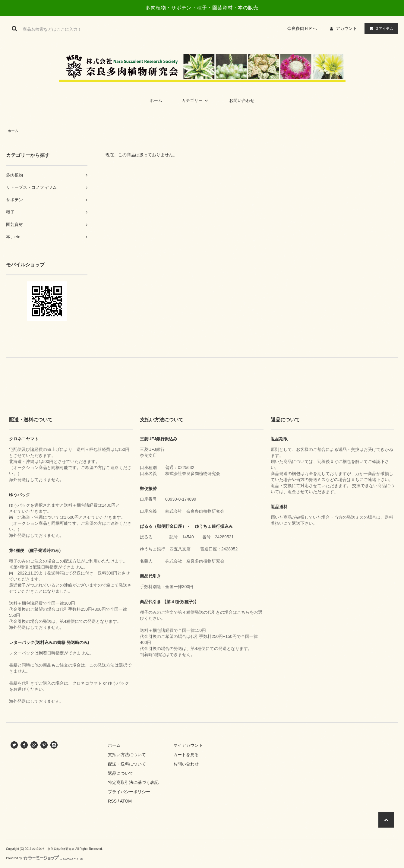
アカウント (346, 28)
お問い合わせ (242, 100)
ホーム (156, 100)
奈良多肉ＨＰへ (304, 28)
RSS (112, 801)
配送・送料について (127, 764)
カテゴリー (196, 100)
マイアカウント (188, 745)
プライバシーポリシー (129, 792)
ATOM (126, 801)
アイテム (380, 28)
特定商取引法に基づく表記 (133, 782)
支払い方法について (127, 755)
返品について (121, 773)
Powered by (45, 858)
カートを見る (186, 755)
